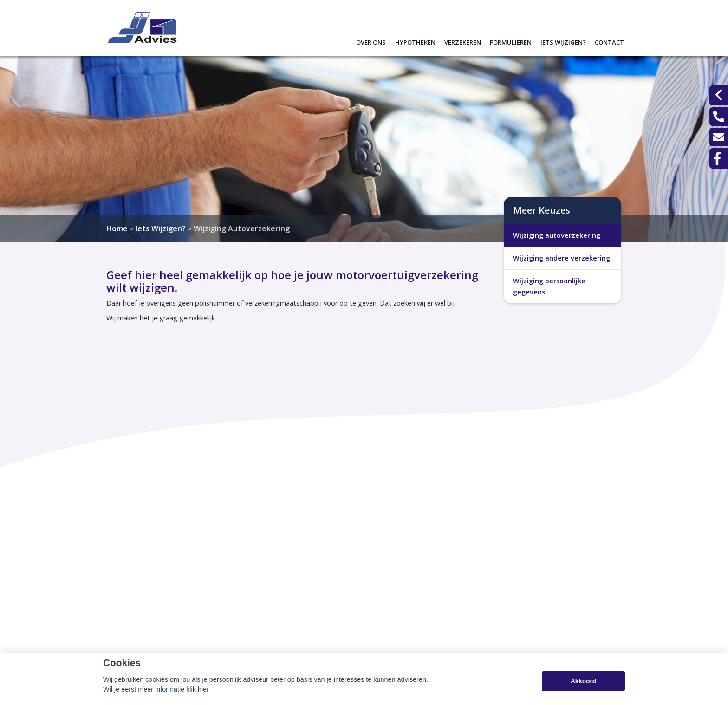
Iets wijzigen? (563, 41)
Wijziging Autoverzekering (242, 228)
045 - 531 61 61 (487, 618)
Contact (609, 41)
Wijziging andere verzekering (562, 258)
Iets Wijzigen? (161, 228)
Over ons (371, 41)
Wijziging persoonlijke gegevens (549, 286)
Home (117, 228)
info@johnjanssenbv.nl (497, 631)
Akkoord (583, 682)
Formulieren (511, 41)
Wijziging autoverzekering (557, 235)
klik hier (198, 690)
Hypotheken (415, 41)
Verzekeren (463, 41)
